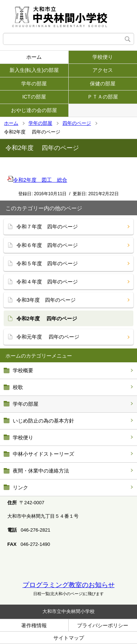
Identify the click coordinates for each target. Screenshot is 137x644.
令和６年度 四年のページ (47, 245)
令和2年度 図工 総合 (37, 180)
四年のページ (77, 123)
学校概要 (23, 370)
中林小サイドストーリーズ (43, 454)
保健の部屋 (103, 84)
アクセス (103, 70)
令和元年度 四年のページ (48, 337)
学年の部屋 (34, 84)
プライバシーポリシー (103, 625)
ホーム (34, 57)
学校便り (103, 57)
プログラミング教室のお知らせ (69, 585)
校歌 (18, 387)
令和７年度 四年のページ (47, 227)
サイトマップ (69, 638)
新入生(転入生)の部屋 (34, 70)
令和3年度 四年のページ (46, 300)
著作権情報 (34, 625)
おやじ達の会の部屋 (34, 110)
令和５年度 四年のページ (47, 263)
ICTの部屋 (34, 97)
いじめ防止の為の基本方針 (43, 421)
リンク (20, 487)
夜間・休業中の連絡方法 (41, 471)
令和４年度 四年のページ (47, 282)
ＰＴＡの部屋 (103, 97)
